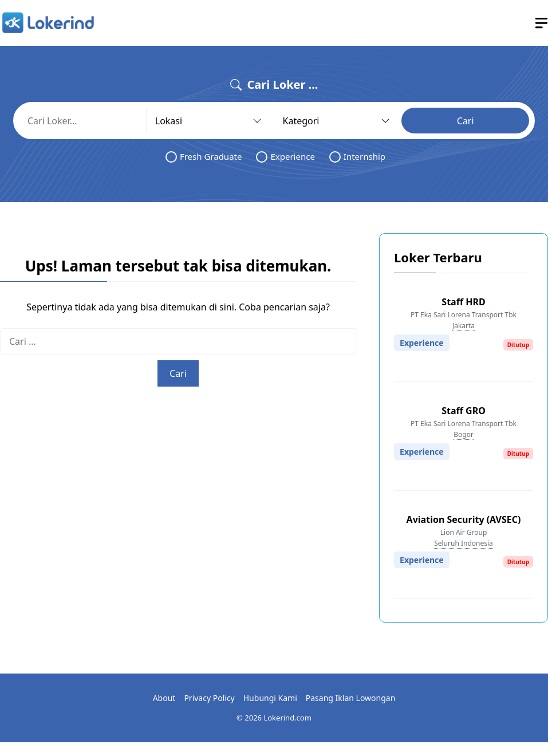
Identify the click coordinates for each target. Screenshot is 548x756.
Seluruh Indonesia (464, 543)
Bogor (464, 434)
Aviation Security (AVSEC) (464, 519)
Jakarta (464, 326)
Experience (285, 157)
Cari (466, 121)
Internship (357, 157)
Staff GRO (464, 411)
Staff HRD (463, 302)
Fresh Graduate (204, 157)
